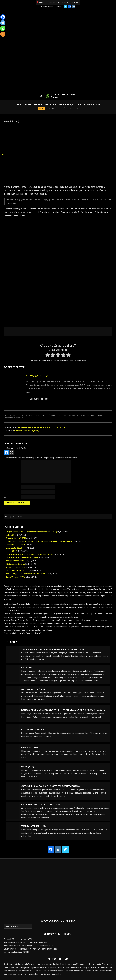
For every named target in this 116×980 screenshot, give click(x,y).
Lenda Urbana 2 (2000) (16, 545)
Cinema (41, 108)
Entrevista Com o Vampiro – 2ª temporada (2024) (32, 946)
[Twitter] (3, 23)
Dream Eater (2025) (14, 548)
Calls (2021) (11, 535)
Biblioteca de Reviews (15, 564)
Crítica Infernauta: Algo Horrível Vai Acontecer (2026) (29, 554)
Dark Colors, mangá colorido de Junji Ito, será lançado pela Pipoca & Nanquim (39, 541)
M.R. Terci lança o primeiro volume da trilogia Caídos (35, 949)
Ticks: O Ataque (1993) (16, 577)
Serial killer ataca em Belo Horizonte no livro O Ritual (41, 427)
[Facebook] (3, 17)
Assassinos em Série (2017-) (18, 570)
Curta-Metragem (76, 415)
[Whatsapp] (3, 28)
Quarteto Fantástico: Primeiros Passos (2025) (31, 942)
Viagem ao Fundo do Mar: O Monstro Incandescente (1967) (31, 532)
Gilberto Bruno (96, 415)
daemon (86, 415)
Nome (6, 487)
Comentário (9, 462)
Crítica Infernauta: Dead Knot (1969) (22, 557)
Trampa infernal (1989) (16, 561)
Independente (10, 418)
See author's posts (39, 399)
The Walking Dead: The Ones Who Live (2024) (26, 574)
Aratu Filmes (63, 415)
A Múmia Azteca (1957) (16, 538)
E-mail (6, 492)
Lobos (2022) (12, 551)
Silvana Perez (37, 376)
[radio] (48, 355)
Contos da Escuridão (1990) (27, 431)
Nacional (19, 418)
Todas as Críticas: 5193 (16, 567)
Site (5, 497)
